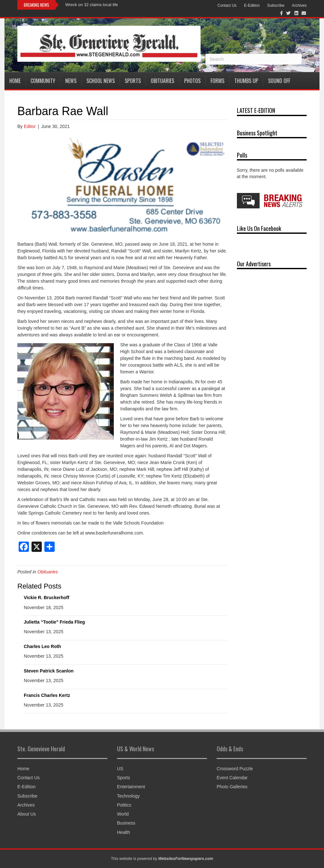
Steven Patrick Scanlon (49, 671)
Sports (133, 81)
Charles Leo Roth (42, 646)
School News (101, 81)
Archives (299, 5)
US (120, 769)
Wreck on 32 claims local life (92, 5)
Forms (217, 81)
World (123, 814)
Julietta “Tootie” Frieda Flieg (54, 622)
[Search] (254, 59)
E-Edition (252, 5)
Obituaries (162, 81)
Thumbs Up (246, 81)
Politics (124, 805)
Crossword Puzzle (235, 769)
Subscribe (276, 5)
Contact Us (227, 5)
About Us (27, 814)
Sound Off (279, 81)
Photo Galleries (232, 787)
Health (123, 832)
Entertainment (131, 787)
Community (43, 81)
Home (15, 81)
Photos (192, 81)
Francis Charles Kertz (47, 695)
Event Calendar (232, 778)
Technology (128, 796)
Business (126, 823)
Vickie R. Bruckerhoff (46, 598)
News (71, 81)
